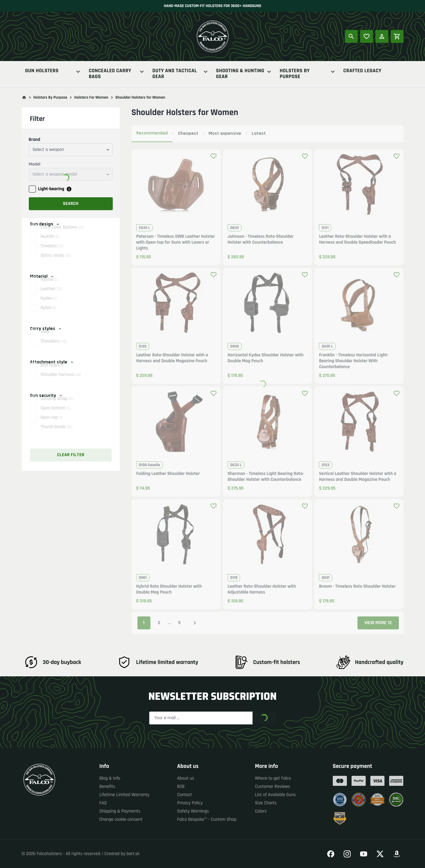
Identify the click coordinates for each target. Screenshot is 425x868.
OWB (47, 338)
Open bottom (56, 414)
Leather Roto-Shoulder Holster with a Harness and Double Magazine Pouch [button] (172, 358)
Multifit (50, 243)
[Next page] (195, 623)
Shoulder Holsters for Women (140, 97)
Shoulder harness (61, 381)
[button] (71, 243)
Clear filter (71, 455)
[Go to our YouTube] (364, 854)
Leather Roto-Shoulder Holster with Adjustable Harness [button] (262, 589)
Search (71, 204)
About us (186, 778)
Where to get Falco (273, 778)
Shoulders (54, 347)
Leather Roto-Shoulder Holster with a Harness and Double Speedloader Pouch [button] (357, 240)
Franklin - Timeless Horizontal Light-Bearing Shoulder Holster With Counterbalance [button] (354, 361)
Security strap (57, 405)
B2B (181, 787)
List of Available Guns (275, 795)
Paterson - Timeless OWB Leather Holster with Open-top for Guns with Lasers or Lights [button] (176, 242)
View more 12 (378, 623)
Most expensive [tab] (225, 133)
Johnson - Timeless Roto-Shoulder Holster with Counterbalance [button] (261, 240)
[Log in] (382, 36)
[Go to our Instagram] (347, 854)
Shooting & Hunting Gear (245, 74)
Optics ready (56, 262)
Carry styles (46, 329)
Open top (52, 424)
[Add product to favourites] (214, 156)
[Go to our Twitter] (380, 854)
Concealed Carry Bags (117, 74)
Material (42, 276)
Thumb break (56, 433)
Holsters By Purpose (308, 74)
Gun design (45, 224)
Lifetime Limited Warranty (124, 795)
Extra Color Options (62, 234)
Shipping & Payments (120, 811)
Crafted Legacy (362, 71)
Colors (261, 811)
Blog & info (110, 778)
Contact (185, 795)
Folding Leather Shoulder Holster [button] (168, 474)
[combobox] (71, 150)
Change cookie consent (121, 819)
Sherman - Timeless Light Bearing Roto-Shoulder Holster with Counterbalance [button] (266, 477)
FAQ (103, 803)
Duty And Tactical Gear (181, 74)
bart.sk (133, 854)
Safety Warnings (193, 811)
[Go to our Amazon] (397, 854)
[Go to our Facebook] (331, 854)
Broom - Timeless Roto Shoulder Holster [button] (357, 586)
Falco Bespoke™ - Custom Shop (207, 819)
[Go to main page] (24, 97)
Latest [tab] (259, 133)
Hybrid (49, 286)
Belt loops (52, 371)
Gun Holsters (54, 72)
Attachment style (52, 362)
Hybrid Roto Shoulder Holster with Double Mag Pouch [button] (169, 589)
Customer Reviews (273, 787)
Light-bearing (51, 189)
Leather (51, 295)
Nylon (48, 314)
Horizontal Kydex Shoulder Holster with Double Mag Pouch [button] (266, 358)
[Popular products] (367, 36)
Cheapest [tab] (188, 133)
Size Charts (266, 803)
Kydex (49, 305)
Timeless (52, 252)
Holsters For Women (91, 97)
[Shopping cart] (397, 36)
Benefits (107, 787)
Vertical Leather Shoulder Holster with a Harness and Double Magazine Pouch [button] (358, 477)
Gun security (47, 396)
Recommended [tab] (152, 133)
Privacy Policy (190, 803)
